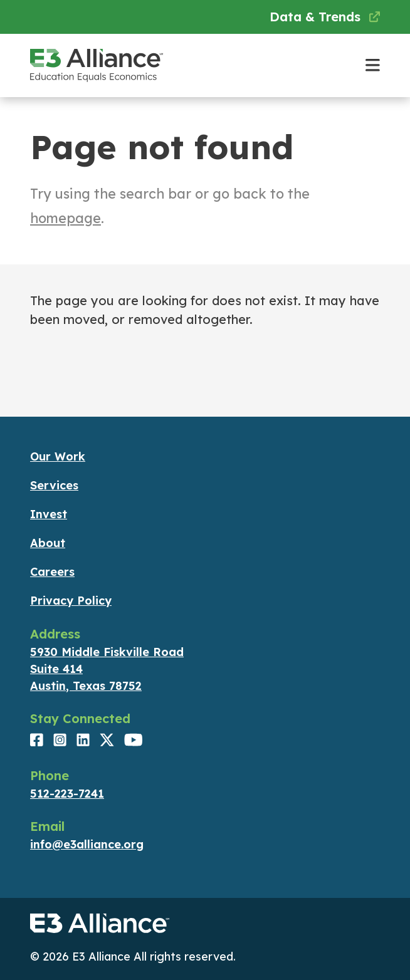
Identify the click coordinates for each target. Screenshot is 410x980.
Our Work (58, 456)
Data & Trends (325, 17)
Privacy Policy (71, 601)
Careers (52, 572)
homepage (66, 218)
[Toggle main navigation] (373, 65)
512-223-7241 (67, 794)
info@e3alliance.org (87, 844)
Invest (49, 514)
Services (54, 485)
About (48, 543)
